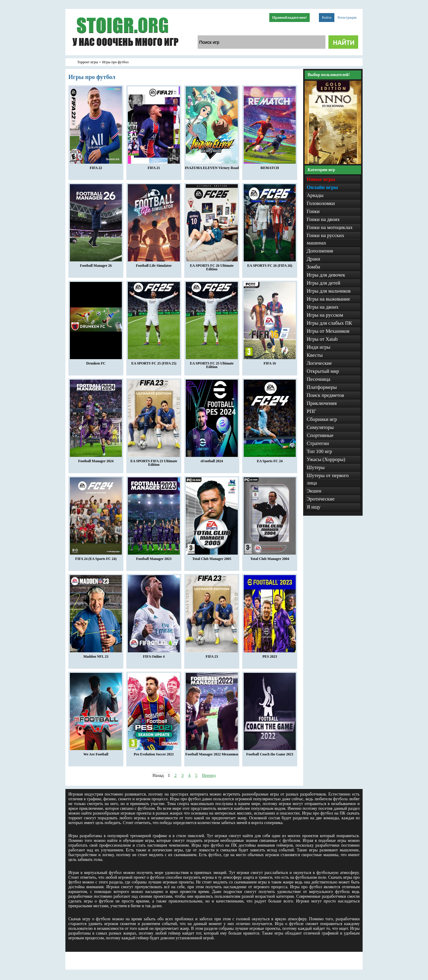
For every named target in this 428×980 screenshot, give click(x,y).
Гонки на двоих (323, 219)
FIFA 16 (270, 362)
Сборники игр (322, 419)
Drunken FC (96, 362)
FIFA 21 (154, 166)
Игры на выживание (328, 299)
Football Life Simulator (154, 264)
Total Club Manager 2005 (212, 557)
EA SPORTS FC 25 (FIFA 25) (154, 362)
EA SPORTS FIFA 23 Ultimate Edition (154, 461)
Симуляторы (320, 427)
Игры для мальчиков (329, 291)
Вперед (209, 775)
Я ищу (314, 507)
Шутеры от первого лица (328, 479)
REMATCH (270, 166)
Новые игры (321, 179)
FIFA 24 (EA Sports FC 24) (96, 557)
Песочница (318, 379)
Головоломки (321, 203)
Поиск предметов (325, 395)
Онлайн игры (322, 187)
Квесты (315, 355)
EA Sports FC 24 (270, 460)
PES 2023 (270, 655)
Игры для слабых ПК (329, 323)
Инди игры (318, 347)
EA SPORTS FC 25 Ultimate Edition (212, 364)
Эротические (321, 499)
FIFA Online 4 (154, 655)
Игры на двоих (323, 307)
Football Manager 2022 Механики (212, 753)
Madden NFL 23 (96, 655)
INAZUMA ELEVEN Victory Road (212, 166)
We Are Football (96, 753)
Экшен (314, 491)
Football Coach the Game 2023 (270, 753)
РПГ (311, 411)
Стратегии (318, 443)
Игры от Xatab (322, 339)
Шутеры (316, 467)
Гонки (313, 211)
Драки (313, 259)
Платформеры (322, 387)
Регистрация (347, 18)
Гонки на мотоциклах (330, 227)
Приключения (322, 403)
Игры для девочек (326, 275)
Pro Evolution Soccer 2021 (154, 753)
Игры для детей (324, 283)
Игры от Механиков (328, 331)
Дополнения (320, 251)
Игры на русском (325, 315)
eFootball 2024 (212, 460)
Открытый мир (323, 371)
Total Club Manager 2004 (270, 557)
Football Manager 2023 (154, 557)
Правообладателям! (289, 17)
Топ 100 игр (319, 451)
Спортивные (320, 435)
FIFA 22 (96, 166)
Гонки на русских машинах (325, 239)
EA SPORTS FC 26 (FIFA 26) (270, 264)
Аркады (315, 195)
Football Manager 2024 (96, 460)
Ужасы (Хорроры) (326, 459)
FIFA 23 (212, 655)
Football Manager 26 (96, 264)
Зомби (313, 267)
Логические (319, 363)
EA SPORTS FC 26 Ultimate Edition (212, 266)
